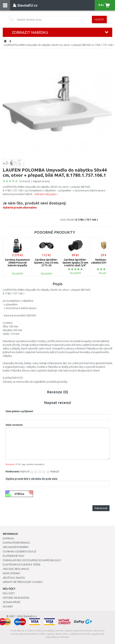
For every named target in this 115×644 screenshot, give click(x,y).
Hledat (99, 19)
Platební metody (13, 556)
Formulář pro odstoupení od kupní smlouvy (32, 560)
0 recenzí (25, 181)
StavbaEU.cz (30, 616)
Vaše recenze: (14, 425)
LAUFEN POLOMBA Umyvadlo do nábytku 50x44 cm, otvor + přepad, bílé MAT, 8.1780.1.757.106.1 (59, 45)
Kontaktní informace (16, 543)
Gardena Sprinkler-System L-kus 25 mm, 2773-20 (46, 263)
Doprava (8, 538)
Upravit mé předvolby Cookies (23, 582)
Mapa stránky (11, 573)
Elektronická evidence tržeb (22, 565)
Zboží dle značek (14, 578)
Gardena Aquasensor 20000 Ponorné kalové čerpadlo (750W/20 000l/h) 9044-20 (17, 265)
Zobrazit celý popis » (46, 194)
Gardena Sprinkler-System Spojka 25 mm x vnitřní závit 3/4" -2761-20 (75, 264)
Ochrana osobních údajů (20, 552)
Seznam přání (11, 602)
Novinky (8, 607)
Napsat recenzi (41, 181)
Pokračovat (101, 508)
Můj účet (9, 593)
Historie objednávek (16, 598)
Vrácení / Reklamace (16, 569)
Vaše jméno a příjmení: (19, 411)
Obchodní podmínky (16, 547)
